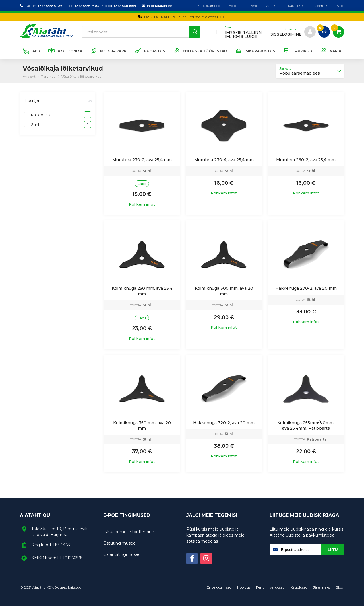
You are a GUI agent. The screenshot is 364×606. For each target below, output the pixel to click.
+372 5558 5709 (50, 6)
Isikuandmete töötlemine (129, 532)
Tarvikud (48, 76)
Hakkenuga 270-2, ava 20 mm (306, 288)
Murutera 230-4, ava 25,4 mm (224, 160)
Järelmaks (320, 6)
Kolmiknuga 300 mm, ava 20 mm (224, 291)
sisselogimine (286, 34)
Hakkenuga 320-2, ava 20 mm (224, 423)
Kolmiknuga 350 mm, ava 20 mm (142, 426)
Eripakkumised (209, 6)
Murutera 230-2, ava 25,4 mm (142, 160)
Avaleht (29, 76)
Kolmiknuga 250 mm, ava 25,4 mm (142, 291)
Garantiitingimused (122, 554)
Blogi (340, 6)
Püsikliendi (293, 29)
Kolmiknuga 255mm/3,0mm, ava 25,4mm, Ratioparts (306, 426)
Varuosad (273, 6)
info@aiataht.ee (159, 6)
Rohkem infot (142, 204)
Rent (253, 6)
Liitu (333, 550)
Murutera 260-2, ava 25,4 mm (306, 160)
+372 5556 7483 (87, 6)
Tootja (32, 101)
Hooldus (235, 6)
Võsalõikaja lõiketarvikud (81, 76)
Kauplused (296, 6)
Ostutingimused (119, 543)
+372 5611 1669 (125, 6)
